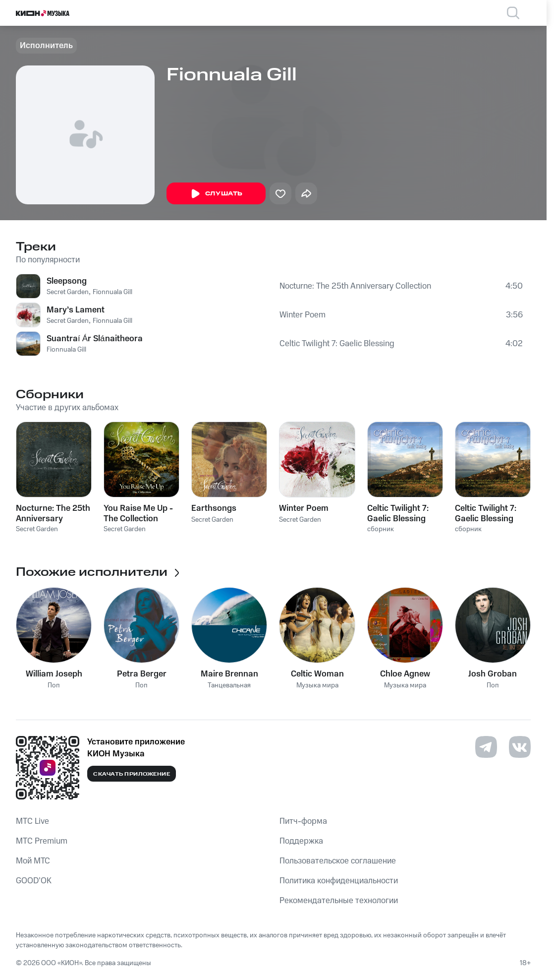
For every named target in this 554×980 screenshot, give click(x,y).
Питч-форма (303, 821)
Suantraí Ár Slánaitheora (95, 339)
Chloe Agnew (405, 674)
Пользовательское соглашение (338, 861)
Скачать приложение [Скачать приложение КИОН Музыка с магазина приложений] (132, 774)
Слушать (216, 194)
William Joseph (54, 674)
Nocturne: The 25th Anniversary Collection (355, 286)
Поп (54, 686)
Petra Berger (142, 674)
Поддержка (301, 841)
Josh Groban (493, 674)
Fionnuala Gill (112, 292)
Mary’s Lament (76, 310)
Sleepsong (67, 281)
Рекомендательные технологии (339, 901)
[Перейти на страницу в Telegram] (486, 747)
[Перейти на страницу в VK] (520, 747)
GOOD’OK (34, 881)
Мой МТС (33, 861)
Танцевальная (229, 686)
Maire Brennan (229, 674)
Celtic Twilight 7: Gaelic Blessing (337, 344)
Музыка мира (317, 686)
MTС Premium (42, 841)
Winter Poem (303, 315)
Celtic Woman (317, 674)
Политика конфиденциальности (339, 881)
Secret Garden (68, 292)
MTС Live (32, 821)
